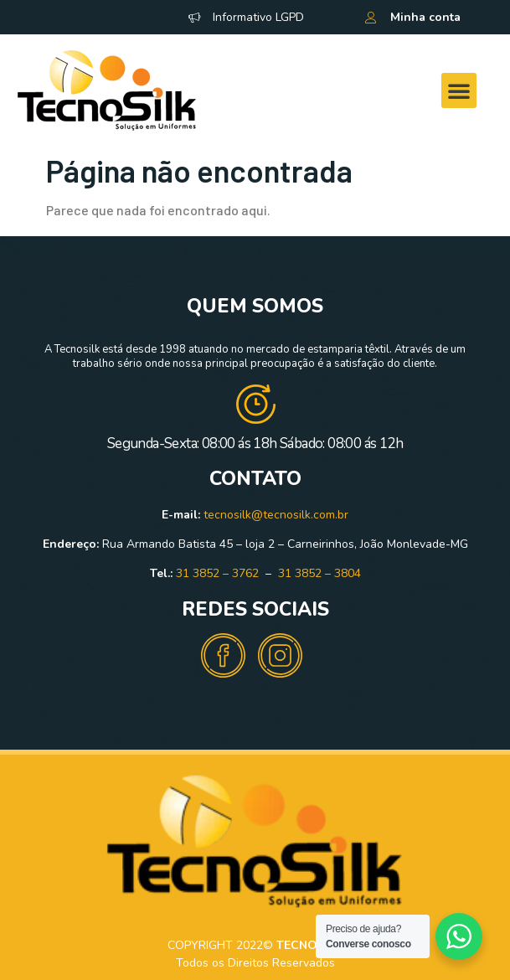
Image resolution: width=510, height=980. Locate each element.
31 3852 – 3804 (319, 573)
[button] (459, 90)
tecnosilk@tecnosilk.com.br (276, 515)
